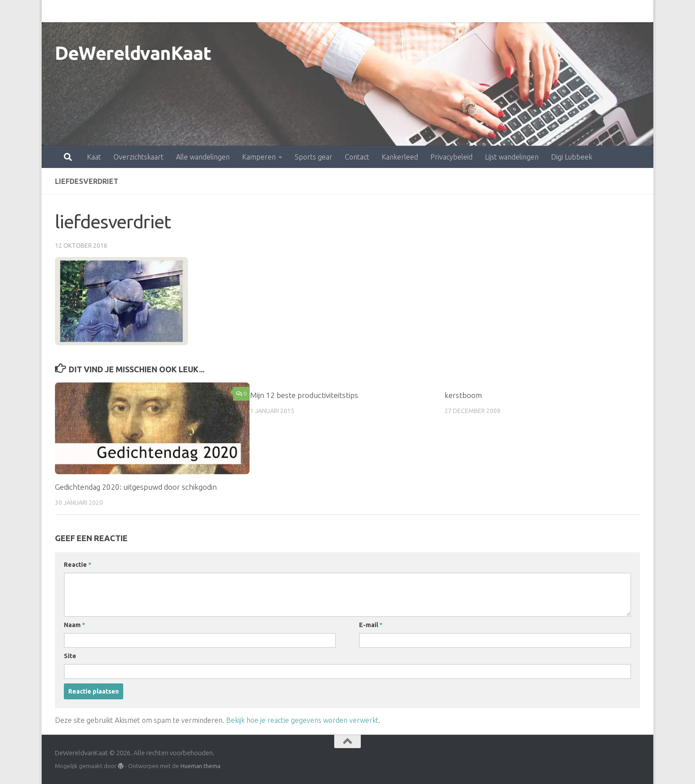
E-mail (371, 625)
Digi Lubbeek (533, 11)
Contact (318, 11)
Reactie (78, 565)
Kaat (55, 11)
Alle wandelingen (164, 11)
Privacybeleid (412, 11)
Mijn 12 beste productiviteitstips (304, 395)
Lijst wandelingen (473, 11)
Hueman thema (200, 766)
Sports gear (275, 11)
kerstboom (463, 395)
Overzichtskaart (100, 11)
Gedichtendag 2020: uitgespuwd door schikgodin (136, 487)
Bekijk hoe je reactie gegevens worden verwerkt (302, 720)
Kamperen (220, 11)
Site (70, 656)
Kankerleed (361, 11)
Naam (74, 625)
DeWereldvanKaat (133, 53)
